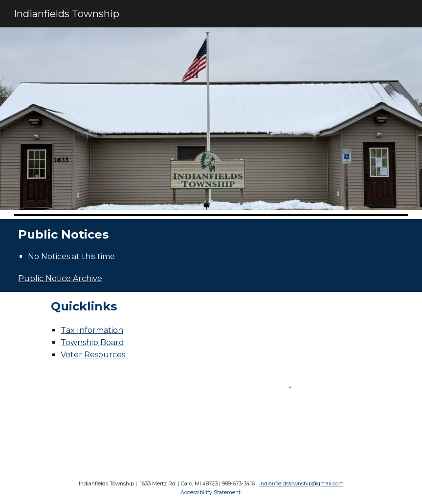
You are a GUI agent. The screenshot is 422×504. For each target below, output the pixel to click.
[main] (211, 235)
